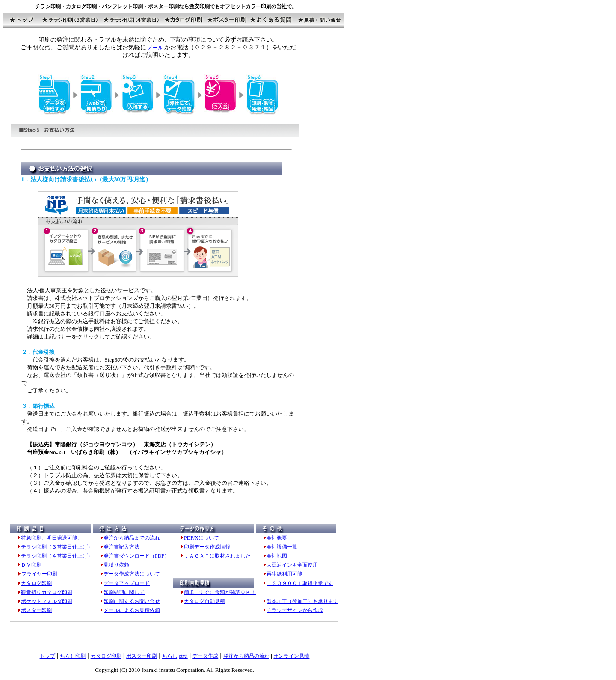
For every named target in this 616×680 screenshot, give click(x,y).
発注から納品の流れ (246, 656)
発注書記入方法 (121, 547)
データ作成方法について (132, 574)
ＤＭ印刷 (31, 565)
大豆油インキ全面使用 (292, 565)
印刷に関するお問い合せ (132, 601)
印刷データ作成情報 (207, 547)
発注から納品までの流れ (132, 538)
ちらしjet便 (175, 656)
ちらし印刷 (73, 656)
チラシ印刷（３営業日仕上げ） (57, 547)
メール (156, 48)
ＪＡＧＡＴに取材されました (217, 556)
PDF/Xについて (201, 538)
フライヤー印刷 (39, 574)
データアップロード (127, 583)
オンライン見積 (291, 656)
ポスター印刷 (36, 610)
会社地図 (277, 556)
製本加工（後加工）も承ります (302, 601)
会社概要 (277, 538)
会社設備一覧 (282, 547)
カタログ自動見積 (204, 601)
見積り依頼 (116, 565)
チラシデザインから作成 (295, 610)
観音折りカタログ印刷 (47, 592)
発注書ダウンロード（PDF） (136, 556)
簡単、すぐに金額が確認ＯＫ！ (220, 592)
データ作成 (205, 656)
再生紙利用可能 (284, 574)
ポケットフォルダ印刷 (47, 601)
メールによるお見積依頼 (132, 610)
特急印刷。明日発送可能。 (52, 538)
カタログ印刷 (36, 583)
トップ (47, 656)
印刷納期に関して (124, 592)
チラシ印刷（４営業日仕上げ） (57, 556)
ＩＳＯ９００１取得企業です (300, 583)
